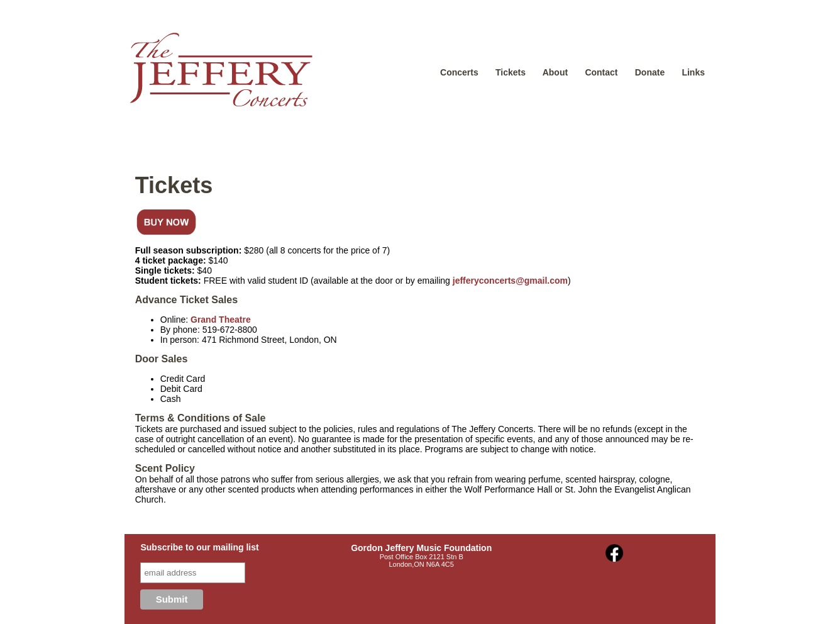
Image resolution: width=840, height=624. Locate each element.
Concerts (459, 72)
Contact (601, 72)
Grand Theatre (221, 320)
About (555, 72)
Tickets (511, 72)
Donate (650, 72)
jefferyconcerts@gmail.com (510, 281)
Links (693, 72)
